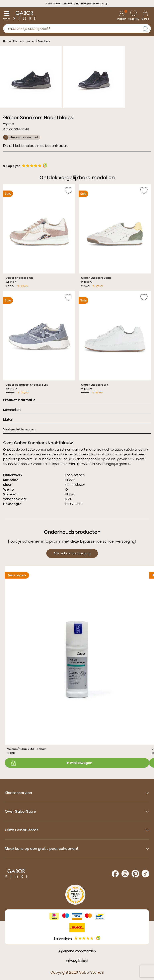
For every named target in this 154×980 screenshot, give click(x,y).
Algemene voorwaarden (77, 951)
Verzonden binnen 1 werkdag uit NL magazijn (77, 3)
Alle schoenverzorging (72, 553)
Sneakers (44, 41)
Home (7, 41)
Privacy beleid (77, 961)
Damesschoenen (24, 41)
